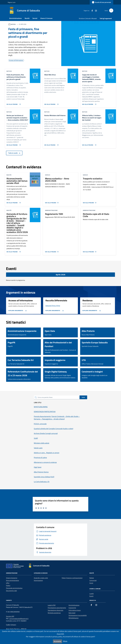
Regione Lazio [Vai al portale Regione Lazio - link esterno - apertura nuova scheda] (12, 2)
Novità (27, 18)
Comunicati (93, 580)
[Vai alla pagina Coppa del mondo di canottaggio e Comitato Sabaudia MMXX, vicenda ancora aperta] (89, 103)
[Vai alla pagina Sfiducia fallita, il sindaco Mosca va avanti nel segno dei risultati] (89, 144)
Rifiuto (65, 641)
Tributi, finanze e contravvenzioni (72, 578)
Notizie (92, 578)
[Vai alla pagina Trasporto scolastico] (90, 202)
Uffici (8, 583)
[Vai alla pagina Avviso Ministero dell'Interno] (51, 144)
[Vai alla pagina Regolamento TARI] (52, 251)
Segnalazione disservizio (55, 610)
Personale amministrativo (14, 588)
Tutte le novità (14, 153)
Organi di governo (12, 578)
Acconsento (57, 641)
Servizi (35, 18)
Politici (8, 586)
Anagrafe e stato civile (41, 578)
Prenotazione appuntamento (57, 608)
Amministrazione (15, 18)
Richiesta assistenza (54, 613)
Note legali (72, 613)
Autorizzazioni (38, 580)
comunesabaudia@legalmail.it (19, 619)
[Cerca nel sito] (111, 11)
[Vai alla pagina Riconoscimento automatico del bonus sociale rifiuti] (13, 202)
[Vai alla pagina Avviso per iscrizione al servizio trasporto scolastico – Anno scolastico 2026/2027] (13, 144)
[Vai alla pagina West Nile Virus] (51, 103)
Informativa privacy (75, 610)
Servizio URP (10, 616)
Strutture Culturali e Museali (88, 18)
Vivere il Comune (46, 18)
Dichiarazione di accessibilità (78, 615)
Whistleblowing (74, 618)
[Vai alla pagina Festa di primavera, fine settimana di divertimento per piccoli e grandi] (13, 103)
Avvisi (91, 583)
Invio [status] (83, 397)
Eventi (91, 596)
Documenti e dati (11, 591)
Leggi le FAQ (52, 605)
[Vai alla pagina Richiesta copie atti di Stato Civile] (90, 251)
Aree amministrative (12, 580)
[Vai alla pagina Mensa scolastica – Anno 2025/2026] (52, 202)
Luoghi (92, 594)
